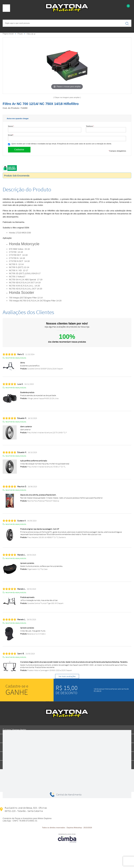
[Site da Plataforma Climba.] (67, 838)
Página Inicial (8, 34)
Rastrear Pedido (19, 730)
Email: (11, 135)
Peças (20, 34)
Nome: (11, 126)
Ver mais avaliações (67, 676)
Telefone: (90, 126)
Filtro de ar (31, 34)
